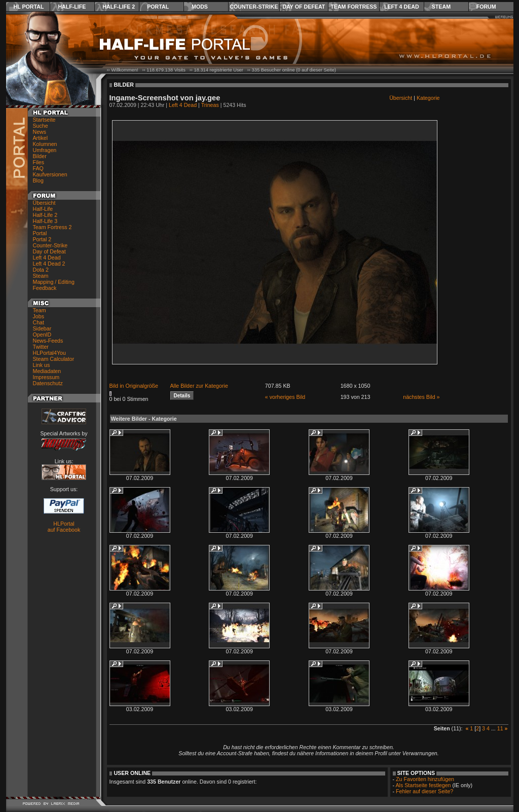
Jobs (39, 316)
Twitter (41, 347)
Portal (158, 7)
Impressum (46, 377)
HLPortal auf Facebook (64, 527)
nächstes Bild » (421, 397)
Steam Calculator (54, 359)
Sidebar (42, 328)
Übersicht (44, 203)
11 (500, 728)
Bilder (40, 156)
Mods (200, 7)
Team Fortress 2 (52, 227)
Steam (441, 7)
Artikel (41, 138)
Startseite (44, 120)
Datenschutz (48, 383)
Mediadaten (47, 371)
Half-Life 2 (119, 7)
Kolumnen (45, 144)
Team (40, 310)
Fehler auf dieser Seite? (424, 791)
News (40, 132)
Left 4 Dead (402, 7)
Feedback (45, 288)
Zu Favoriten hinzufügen (425, 779)
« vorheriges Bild (285, 397)
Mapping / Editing (54, 282)
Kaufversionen (50, 174)
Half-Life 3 (45, 221)
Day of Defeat (304, 7)
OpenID (42, 335)
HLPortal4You (49, 353)
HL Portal (29, 7)
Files (39, 162)
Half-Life (72, 7)
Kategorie (428, 98)
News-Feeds (48, 341)
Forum (486, 7)
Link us (42, 365)
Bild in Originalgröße (134, 386)
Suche (41, 126)
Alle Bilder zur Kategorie (199, 386)
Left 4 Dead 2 (49, 264)
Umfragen (45, 150)
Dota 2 (41, 270)
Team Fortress (354, 7)
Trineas (210, 105)
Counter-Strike (254, 7)
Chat (39, 322)
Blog (38, 180)
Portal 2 (42, 239)
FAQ (38, 168)
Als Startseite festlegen (423, 785)
